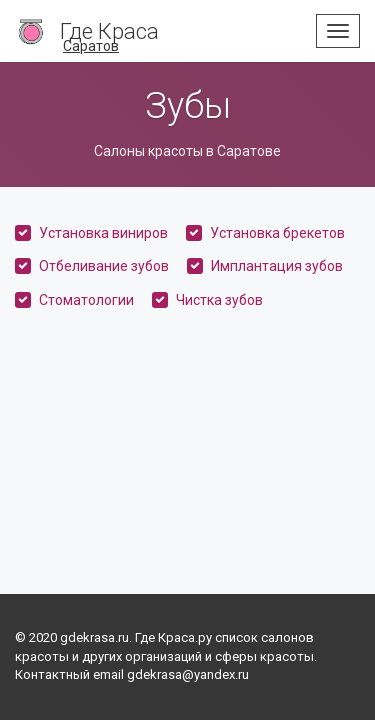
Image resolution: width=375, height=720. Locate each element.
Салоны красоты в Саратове (187, 151)
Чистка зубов (219, 300)
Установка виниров (103, 233)
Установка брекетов (277, 233)
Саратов (91, 46)
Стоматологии (86, 300)
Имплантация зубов (277, 266)
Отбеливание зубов (104, 266)
